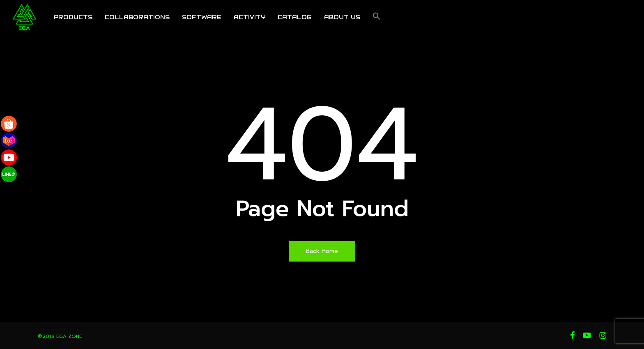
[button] (377, 19)
